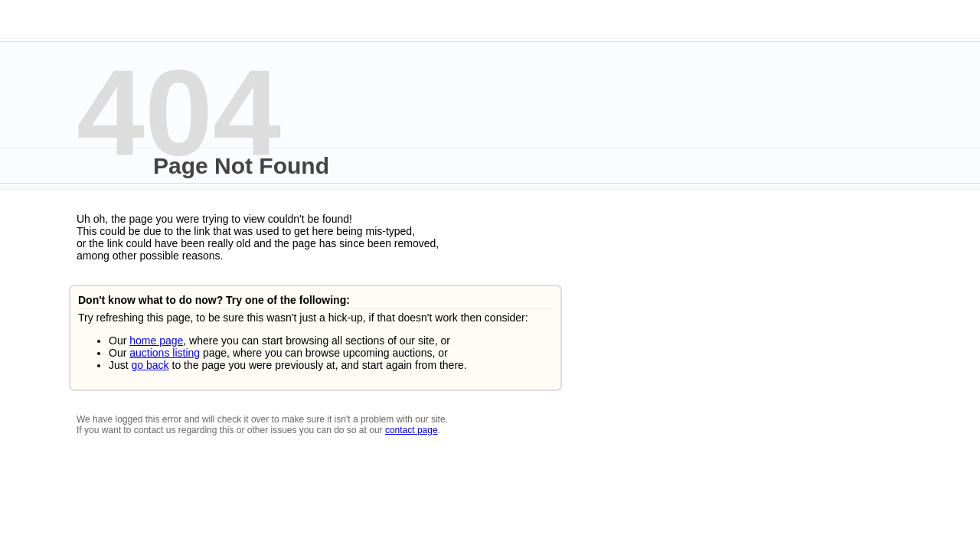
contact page (412, 430)
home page (156, 341)
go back (150, 365)
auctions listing (165, 353)
